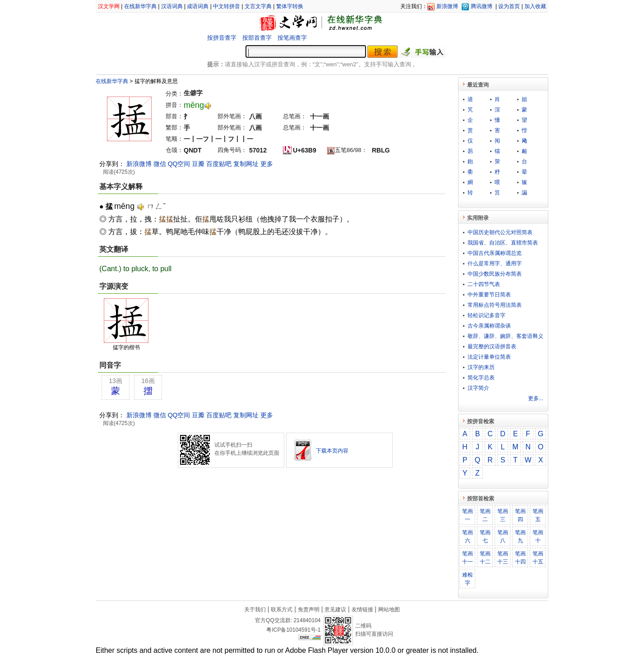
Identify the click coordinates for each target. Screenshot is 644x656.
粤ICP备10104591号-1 (293, 630)
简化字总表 (481, 378)
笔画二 (485, 515)
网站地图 (389, 610)
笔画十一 (468, 558)
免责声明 (309, 610)
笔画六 (468, 536)
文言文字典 (258, 6)
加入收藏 (535, 6)
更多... (536, 398)
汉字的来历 (481, 367)
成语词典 (198, 6)
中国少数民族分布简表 (495, 274)
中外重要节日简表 (489, 295)
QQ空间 (179, 164)
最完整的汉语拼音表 (492, 346)
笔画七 (485, 536)
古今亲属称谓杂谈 (489, 326)
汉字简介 (478, 388)
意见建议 (335, 610)
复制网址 (246, 164)
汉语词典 (172, 6)
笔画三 (503, 515)
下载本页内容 (332, 451)
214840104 (307, 620)
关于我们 (255, 610)
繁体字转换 (290, 6)
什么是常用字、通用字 (495, 263)
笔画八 (503, 536)
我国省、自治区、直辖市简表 (503, 243)
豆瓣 (198, 164)
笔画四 (520, 515)
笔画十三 (503, 558)
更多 (267, 164)
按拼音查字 (222, 38)
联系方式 (282, 610)
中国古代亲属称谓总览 (495, 253)
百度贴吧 (219, 164)
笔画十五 (538, 558)
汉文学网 (109, 6)
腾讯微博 (482, 6)
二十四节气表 (484, 284)
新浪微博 (447, 6)
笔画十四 (520, 558)
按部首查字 (257, 38)
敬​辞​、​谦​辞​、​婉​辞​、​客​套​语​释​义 (505, 336)
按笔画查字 (292, 38)
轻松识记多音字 (486, 315)
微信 (160, 164)
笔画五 (538, 515)
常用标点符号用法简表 (495, 305)
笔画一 (468, 515)
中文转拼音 (227, 6)
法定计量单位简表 (489, 357)
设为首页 (509, 6)
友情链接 (362, 610)
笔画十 (538, 536)
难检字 (468, 579)
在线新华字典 (140, 6)
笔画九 (520, 536)
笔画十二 (485, 558)
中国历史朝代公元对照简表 (500, 232)
